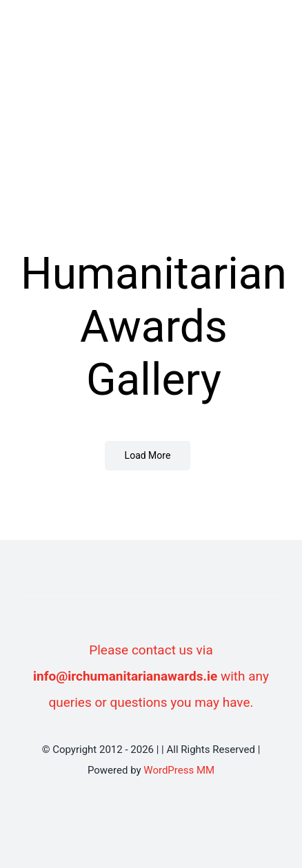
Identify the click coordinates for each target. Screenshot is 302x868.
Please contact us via (151, 650)
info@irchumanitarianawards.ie (125, 676)
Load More (148, 455)
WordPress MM (179, 770)
